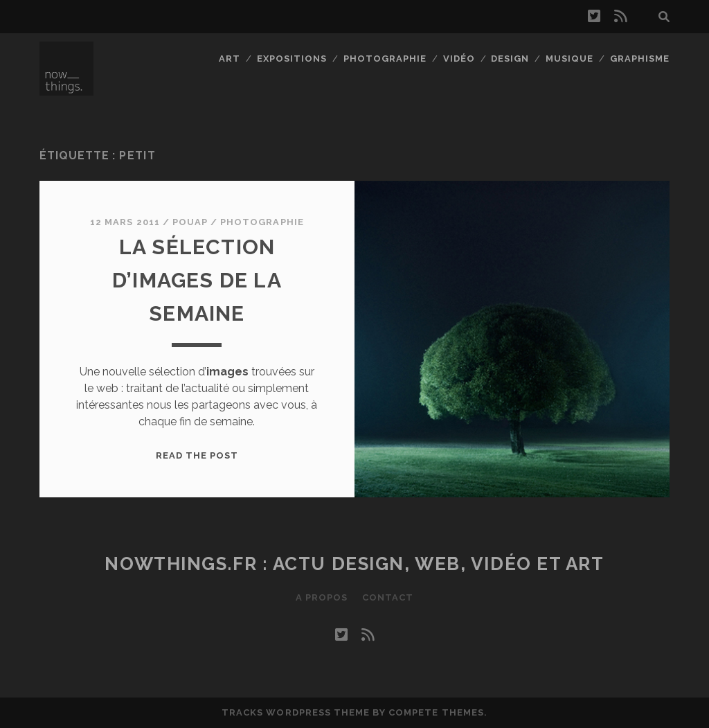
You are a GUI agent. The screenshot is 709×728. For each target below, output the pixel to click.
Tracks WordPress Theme (296, 712)
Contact (388, 597)
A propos (322, 597)
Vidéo (459, 59)
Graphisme (640, 59)
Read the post (197, 455)
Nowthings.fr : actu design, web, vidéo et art (354, 564)
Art (230, 59)
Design (510, 59)
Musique (569, 59)
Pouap (190, 222)
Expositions (292, 59)
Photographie (385, 59)
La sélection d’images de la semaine (197, 280)
